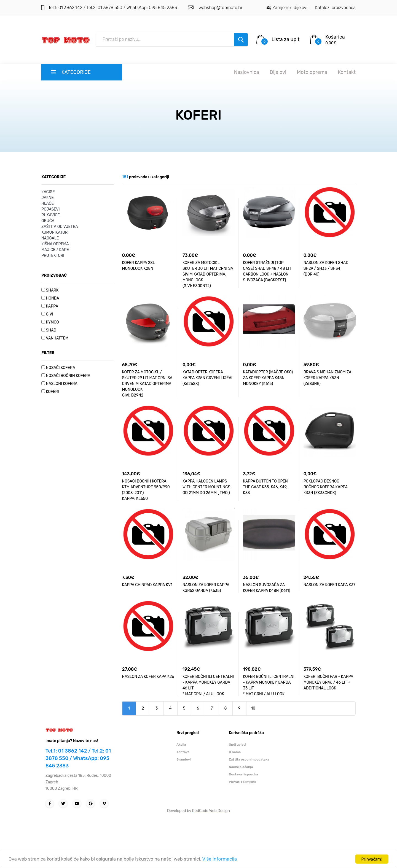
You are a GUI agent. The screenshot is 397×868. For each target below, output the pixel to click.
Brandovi (184, 759)
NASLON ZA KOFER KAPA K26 (148, 677)
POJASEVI (50, 209)
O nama (235, 752)
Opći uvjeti (237, 745)
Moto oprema (312, 72)
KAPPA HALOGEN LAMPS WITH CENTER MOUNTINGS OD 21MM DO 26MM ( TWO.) (206, 487)
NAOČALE (50, 238)
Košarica (335, 37)
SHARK (52, 290)
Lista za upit (286, 39)
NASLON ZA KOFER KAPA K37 (329, 585)
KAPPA (52, 306)
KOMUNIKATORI (55, 232)
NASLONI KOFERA (61, 384)
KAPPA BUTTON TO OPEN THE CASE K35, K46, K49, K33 (265, 487)
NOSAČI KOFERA (60, 368)
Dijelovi (278, 72)
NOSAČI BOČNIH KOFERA (68, 376)
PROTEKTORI (53, 256)
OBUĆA (48, 221)
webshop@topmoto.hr (220, 8)
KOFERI (52, 392)
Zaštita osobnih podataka (249, 759)
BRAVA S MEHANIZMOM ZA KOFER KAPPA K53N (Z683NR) (328, 378)
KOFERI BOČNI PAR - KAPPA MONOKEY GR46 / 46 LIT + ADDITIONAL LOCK (328, 682)
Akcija (181, 745)
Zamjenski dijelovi (290, 8)
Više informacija (220, 861)
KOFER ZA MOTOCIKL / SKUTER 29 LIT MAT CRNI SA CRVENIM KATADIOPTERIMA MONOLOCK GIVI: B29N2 (147, 384)
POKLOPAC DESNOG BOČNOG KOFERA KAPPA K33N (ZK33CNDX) (326, 487)
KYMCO (52, 322)
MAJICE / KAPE (55, 250)
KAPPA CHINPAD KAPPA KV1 (147, 585)
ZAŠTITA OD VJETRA (60, 227)
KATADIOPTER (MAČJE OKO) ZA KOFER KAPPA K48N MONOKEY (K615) (268, 378)
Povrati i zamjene (242, 782)
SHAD (51, 330)
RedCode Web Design (211, 811)
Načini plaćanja (241, 767)
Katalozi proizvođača (335, 8)
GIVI (49, 314)
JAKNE (48, 198)
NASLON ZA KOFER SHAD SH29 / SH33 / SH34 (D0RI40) (326, 269)
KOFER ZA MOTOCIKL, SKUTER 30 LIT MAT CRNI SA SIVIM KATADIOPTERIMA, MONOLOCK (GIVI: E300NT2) (208, 274)
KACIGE (48, 192)
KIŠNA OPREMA (55, 244)
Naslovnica (247, 72)
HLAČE (48, 203)
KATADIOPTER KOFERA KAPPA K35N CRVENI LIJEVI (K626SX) (207, 378)
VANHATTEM (57, 338)
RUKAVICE (51, 215)
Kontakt (347, 72)
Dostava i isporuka (243, 774)
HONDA (52, 298)
